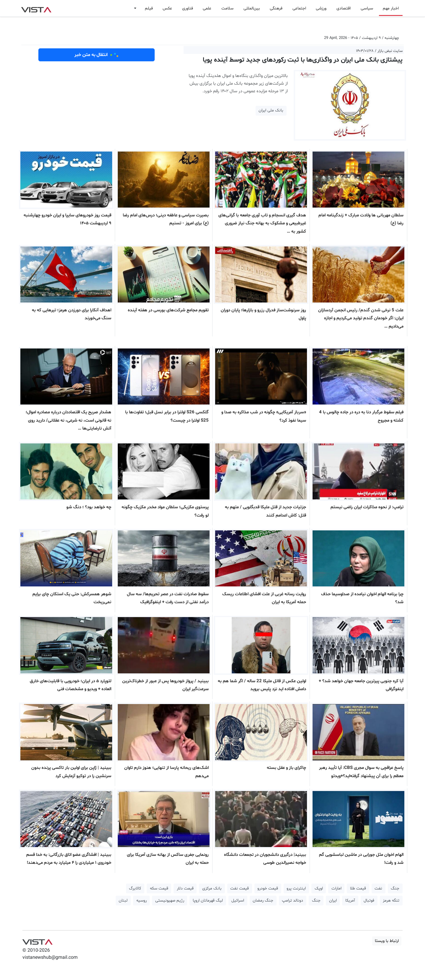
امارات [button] (336, 888)
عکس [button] (167, 8)
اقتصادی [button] (344, 8)
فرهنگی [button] (276, 8)
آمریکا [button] (350, 901)
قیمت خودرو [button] (268, 888)
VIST (36, 8)
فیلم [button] (149, 8)
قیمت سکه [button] (159, 888)
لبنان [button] (123, 901)
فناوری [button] (188, 8)
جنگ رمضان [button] (263, 901)
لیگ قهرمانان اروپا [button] (208, 901)
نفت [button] (378, 888)
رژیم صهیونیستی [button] (170, 901)
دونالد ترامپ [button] (292, 901)
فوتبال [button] (369, 901)
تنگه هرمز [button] (391, 901)
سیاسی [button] (367, 8)
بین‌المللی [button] (252, 8)
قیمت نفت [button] (240, 888)
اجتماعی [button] (299, 8)
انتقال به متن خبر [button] (97, 55)
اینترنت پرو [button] (296, 888)
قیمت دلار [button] (185, 888)
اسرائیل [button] (238, 901)
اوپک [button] (319, 888)
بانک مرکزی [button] (212, 888)
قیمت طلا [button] (358, 888)
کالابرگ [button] (135, 888)
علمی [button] (207, 8)
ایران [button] (333, 901)
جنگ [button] (395, 888)
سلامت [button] (227, 8)
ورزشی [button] (321, 8)
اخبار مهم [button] (391, 8)
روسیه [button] (142, 901)
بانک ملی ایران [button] (271, 110)
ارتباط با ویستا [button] (387, 941)
